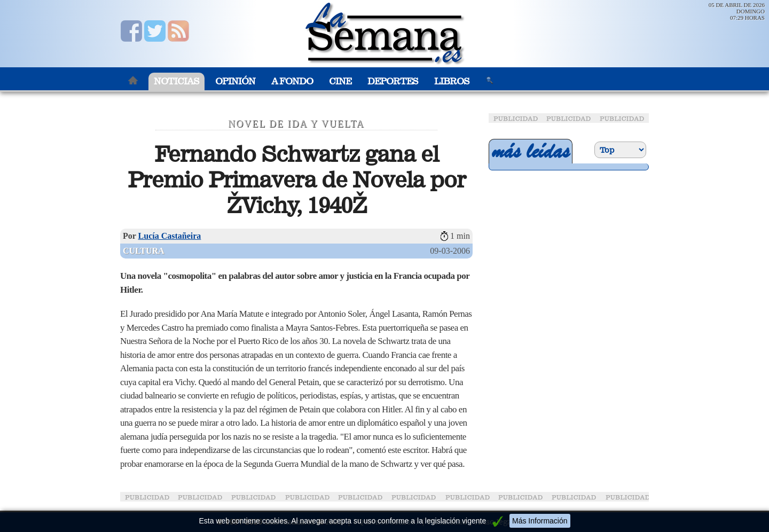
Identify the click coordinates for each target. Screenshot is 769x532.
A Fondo (292, 81)
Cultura (144, 251)
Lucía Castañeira (170, 236)
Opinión (235, 81)
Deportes (393, 81)
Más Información (540, 521)
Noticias (176, 81)
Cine (340, 81)
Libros (452, 81)
